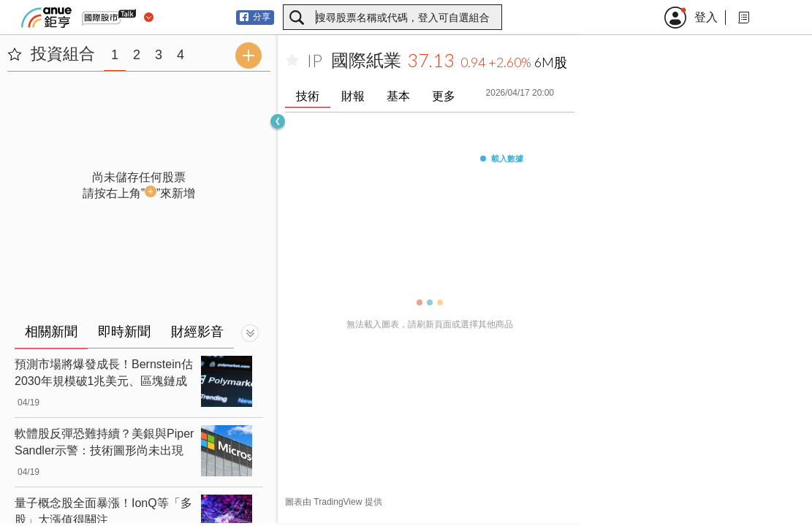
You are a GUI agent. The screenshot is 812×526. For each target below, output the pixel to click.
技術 (308, 96)
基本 (398, 96)
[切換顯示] (250, 333)
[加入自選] (292, 61)
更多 (444, 96)
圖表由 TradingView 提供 (334, 502)
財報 (353, 96)
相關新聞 (51, 332)
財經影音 (197, 332)
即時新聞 (124, 332)
